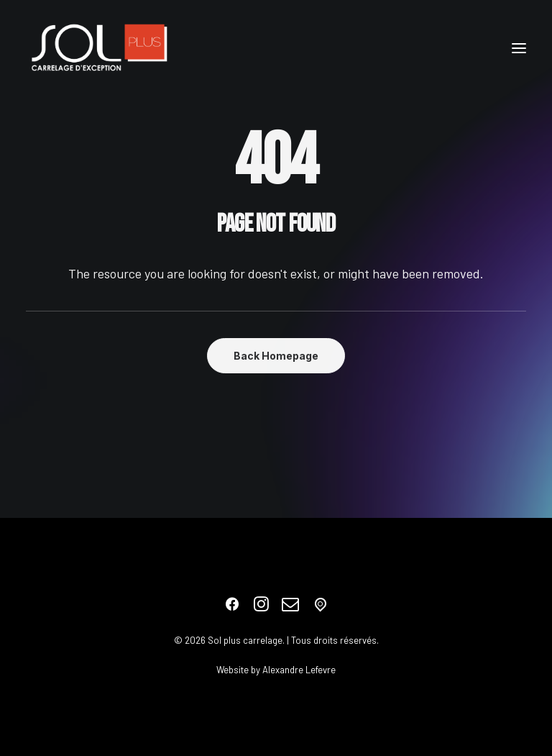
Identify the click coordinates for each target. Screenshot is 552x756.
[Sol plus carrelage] (99, 48)
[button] (519, 48)
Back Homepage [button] (276, 356)
